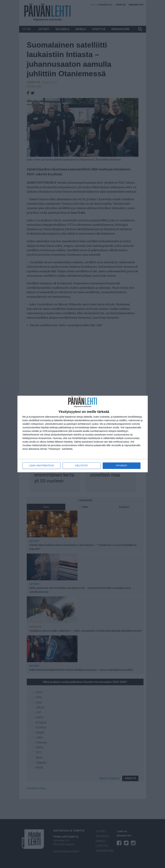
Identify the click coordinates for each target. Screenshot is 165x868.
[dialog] (83, 434)
